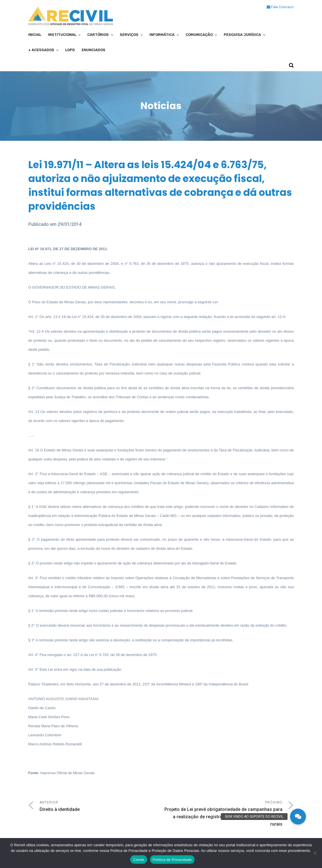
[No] (315, 853)
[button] (298, 817)
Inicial (35, 35)
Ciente (139, 860)
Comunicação (199, 35)
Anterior (100, 807)
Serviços (129, 35)
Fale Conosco (280, 7)
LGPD (70, 50)
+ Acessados (41, 50)
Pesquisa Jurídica (242, 35)
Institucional (62, 35)
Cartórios (98, 35)
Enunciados (93, 50)
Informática (162, 35)
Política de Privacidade (172, 860)
